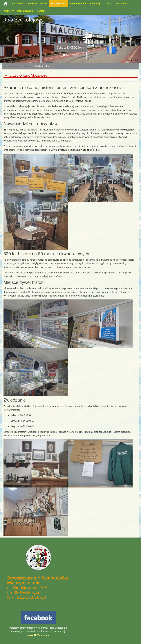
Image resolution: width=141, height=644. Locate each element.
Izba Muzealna (59, 4)
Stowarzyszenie (78, 4)
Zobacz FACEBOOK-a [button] (70, 47)
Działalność (122, 4)
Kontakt (41, 11)
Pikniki (44, 4)
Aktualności (18, 4)
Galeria (109, 4)
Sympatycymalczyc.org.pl (17, 66)
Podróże (32, 4)
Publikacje (96, 4)
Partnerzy (9, 11)
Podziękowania (25, 11)
